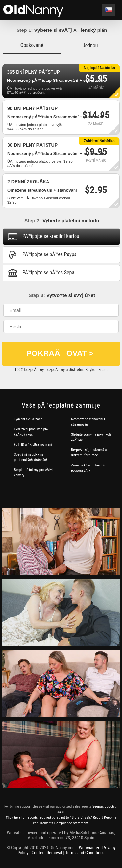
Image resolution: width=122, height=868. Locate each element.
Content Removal (47, 853)
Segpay (98, 806)
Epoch (109, 806)
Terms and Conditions (85, 853)
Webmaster (89, 848)
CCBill (61, 812)
